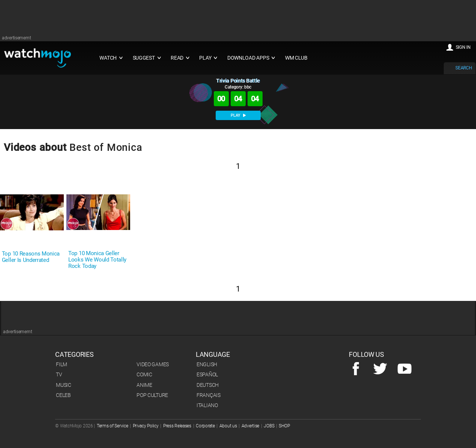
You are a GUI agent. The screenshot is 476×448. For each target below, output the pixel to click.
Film (62, 364)
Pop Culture (152, 395)
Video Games (153, 364)
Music (64, 385)
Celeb (63, 395)
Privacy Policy (146, 426)
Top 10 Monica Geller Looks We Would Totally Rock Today (97, 260)
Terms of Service (113, 426)
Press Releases (177, 426)
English (207, 364)
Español (207, 374)
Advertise (250, 426)
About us (228, 426)
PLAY (238, 115)
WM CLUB (296, 58)
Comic (144, 374)
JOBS (269, 426)
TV (59, 374)
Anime (144, 385)
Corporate (205, 426)
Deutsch (208, 385)
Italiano (207, 405)
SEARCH (464, 68)
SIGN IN (463, 47)
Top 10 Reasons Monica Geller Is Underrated (31, 257)
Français (209, 395)
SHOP (284, 426)
